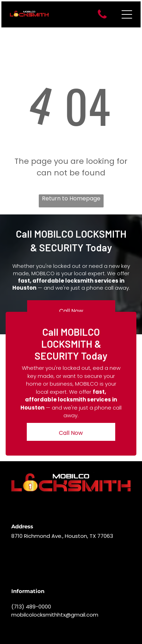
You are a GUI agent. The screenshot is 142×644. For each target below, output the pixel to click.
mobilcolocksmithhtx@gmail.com (55, 615)
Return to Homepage (71, 198)
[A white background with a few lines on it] (102, 18)
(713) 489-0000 (31, 607)
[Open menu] (127, 14)
